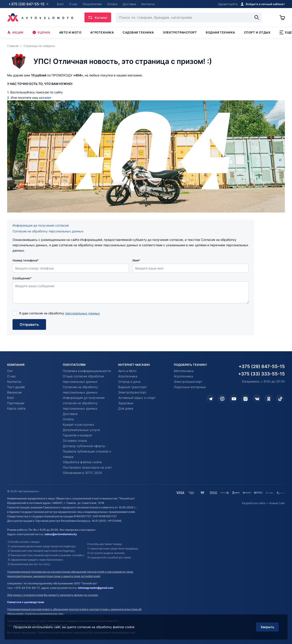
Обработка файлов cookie (82, 462)
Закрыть (267, 627)
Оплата (68, 419)
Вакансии (14, 392)
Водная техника (220, 32)
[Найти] (257, 17)
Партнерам (16, 403)
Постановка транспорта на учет (87, 467)
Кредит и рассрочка (78, 424)
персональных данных (82, 313)
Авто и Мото (127, 371)
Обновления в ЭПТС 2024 (82, 473)
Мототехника (184, 371)
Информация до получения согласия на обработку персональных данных (84, 403)
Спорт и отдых (257, 32)
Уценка (41, 32)
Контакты (14, 382)
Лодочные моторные (190, 387)
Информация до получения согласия (41, 225)
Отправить (29, 324)
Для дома (126, 408)
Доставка (70, 414)
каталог (45, 98)
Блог (11, 398)
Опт (10, 371)
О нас (12, 376)
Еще (286, 32)
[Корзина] (282, 17)
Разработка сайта (254, 503)
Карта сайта (16, 408)
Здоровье (126, 403)
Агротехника (102, 32)
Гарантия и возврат (78, 435)
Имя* (136, 260)
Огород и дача (129, 382)
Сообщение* (22, 278)
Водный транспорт (132, 387)
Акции (15, 32)
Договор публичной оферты (84, 446)
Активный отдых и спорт (137, 398)
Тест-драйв (16, 387)
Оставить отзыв (75, 441)
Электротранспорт (180, 32)
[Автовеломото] (40, 17)
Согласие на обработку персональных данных (48, 231)
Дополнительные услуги (81, 430)
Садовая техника (138, 32)
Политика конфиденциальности (87, 371)
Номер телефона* (26, 260)
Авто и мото (70, 32)
